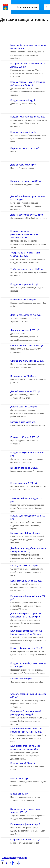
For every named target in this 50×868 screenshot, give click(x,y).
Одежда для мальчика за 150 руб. (27, 346)
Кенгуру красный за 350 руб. (24, 566)
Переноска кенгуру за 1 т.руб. (25, 148)
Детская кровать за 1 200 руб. (25, 330)
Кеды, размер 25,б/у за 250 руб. (26, 581)
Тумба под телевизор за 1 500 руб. (28, 269)
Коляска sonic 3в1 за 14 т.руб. (25, 533)
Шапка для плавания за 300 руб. (27, 181)
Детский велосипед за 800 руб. (26, 391)
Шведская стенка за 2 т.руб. (24, 468)
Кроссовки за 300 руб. (21, 679)
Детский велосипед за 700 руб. (26, 315)
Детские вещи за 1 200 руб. (24, 407)
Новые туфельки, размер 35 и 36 (27, 648)
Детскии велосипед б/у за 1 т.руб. (27, 215)
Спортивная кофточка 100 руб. (26, 840)
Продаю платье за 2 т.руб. (23, 132)
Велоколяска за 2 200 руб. (23, 300)
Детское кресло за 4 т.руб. (23, 165)
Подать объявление (25, 7)
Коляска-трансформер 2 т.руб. (25, 824)
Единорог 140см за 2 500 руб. (25, 437)
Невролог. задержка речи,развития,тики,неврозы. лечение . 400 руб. (25, 234)
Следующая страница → (16, 858)
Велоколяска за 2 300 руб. (23, 376)
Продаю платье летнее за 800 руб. (28, 117)
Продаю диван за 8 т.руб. (23, 100)
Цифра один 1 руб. (20, 778)
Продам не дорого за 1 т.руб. (25, 284)
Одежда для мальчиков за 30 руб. (27, 361)
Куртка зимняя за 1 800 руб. (24, 483)
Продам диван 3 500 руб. (23, 763)
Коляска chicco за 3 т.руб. (23, 422)
